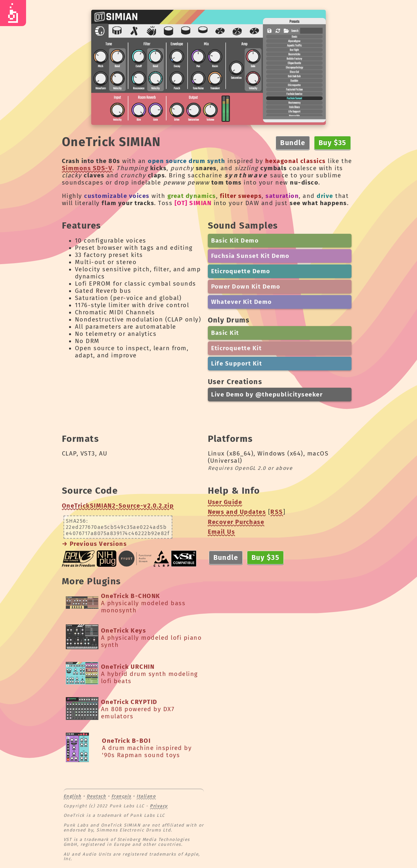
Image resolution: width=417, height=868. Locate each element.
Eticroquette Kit (237, 348)
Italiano (146, 796)
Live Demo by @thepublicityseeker (267, 395)
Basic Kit (225, 333)
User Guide (225, 502)
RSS (277, 512)
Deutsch (96, 796)
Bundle (293, 143)
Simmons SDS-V (87, 168)
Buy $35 (332, 143)
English (72, 796)
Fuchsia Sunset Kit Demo (250, 256)
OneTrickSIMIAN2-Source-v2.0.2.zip (118, 506)
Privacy (159, 806)
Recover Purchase (236, 522)
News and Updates (237, 512)
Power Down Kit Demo (246, 287)
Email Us (222, 532)
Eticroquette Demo (241, 271)
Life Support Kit (237, 364)
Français (121, 796)
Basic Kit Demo (235, 241)
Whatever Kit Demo (242, 302)
